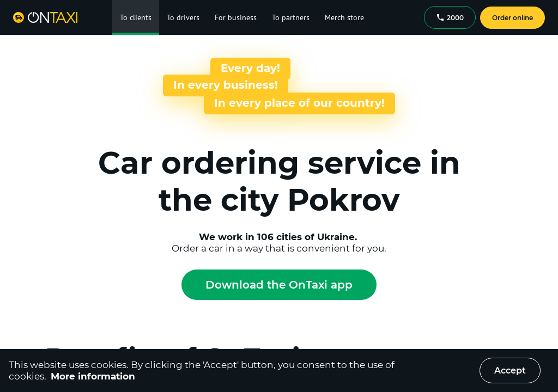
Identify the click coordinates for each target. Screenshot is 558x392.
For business (236, 17)
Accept (510, 370)
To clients (136, 17)
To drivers (183, 17)
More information (93, 376)
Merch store (344, 17)
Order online (512, 18)
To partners (291, 17)
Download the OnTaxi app (279, 285)
